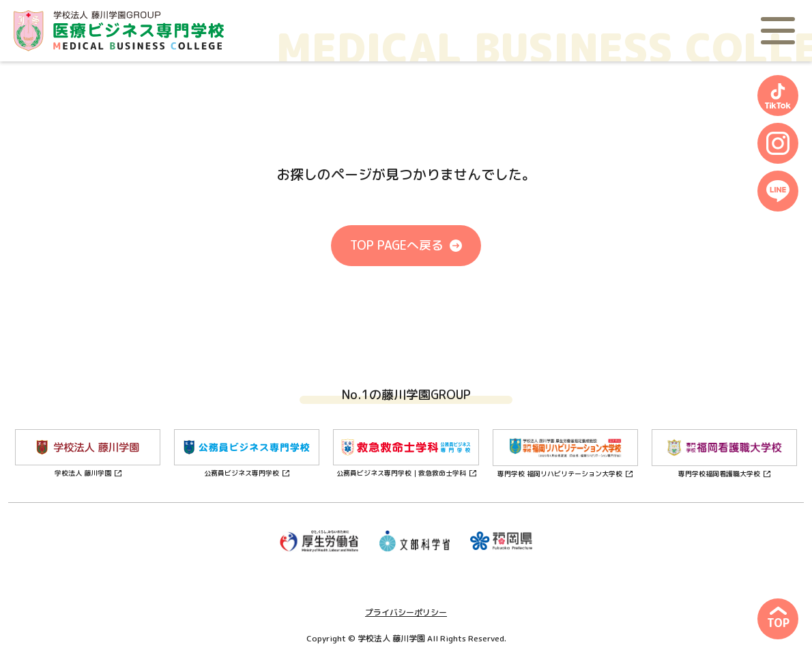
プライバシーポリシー (406, 612)
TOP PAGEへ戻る (397, 245)
